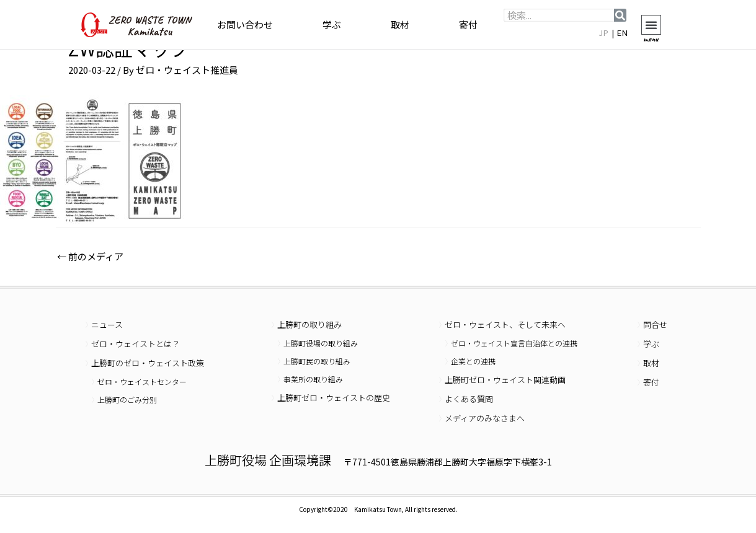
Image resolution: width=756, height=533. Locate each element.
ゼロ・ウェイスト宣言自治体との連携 (514, 343)
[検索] (620, 15)
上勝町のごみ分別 (127, 399)
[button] (651, 25)
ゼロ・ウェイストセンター (142, 381)
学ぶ (332, 24)
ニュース (107, 324)
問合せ (655, 324)
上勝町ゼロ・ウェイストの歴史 (334, 398)
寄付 (468, 24)
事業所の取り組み (313, 379)
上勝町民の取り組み (317, 361)
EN (623, 33)
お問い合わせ (245, 24)
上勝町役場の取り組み (321, 343)
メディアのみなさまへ (485, 418)
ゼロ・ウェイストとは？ (136, 344)
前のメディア (90, 256)
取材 (400, 24)
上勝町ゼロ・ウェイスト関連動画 (505, 380)
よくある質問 (469, 399)
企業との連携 (473, 361)
